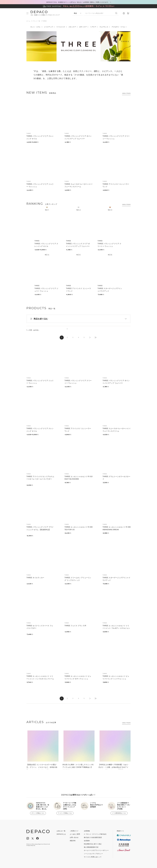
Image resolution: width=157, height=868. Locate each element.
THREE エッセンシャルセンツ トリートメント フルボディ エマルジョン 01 (116, 628)
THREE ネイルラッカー (35, 578)
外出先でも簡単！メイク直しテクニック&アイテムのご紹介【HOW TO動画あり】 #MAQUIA (78, 766)
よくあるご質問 (75, 834)
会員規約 (87, 841)
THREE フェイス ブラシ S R (75, 626)
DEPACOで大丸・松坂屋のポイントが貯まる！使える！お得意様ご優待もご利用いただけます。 (78, 2)
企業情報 (87, 831)
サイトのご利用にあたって (93, 857)
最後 (95, 338)
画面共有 (73, 841)
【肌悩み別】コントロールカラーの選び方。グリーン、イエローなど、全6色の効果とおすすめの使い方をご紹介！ (42, 766)
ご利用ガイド (74, 831)
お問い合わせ (74, 837)
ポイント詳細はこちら (38, 813)
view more (126, 93)
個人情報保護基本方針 (91, 847)
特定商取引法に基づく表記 (93, 844)
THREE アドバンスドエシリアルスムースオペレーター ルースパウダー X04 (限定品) (40, 479)
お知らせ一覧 (61, 831)
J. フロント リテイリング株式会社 (95, 834)
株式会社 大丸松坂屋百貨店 (93, 837)
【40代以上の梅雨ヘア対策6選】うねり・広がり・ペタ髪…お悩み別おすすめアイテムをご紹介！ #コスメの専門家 (114, 766)
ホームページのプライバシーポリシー (96, 850)
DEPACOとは (61, 834)
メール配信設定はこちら (119, 813)
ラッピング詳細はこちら (65, 813)
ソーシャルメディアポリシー (93, 854)
